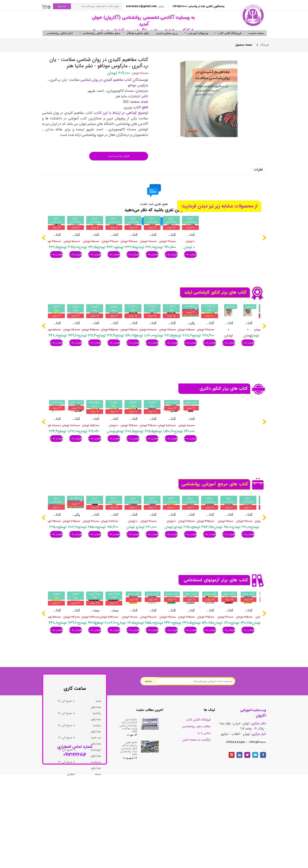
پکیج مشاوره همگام (138, 40)
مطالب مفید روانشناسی (196, 792)
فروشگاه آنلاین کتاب (230, 40)
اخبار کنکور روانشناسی (60, 40)
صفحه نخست (256, 40)
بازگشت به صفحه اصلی (197, 806)
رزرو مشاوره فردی (167, 40)
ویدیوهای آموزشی (198, 40)
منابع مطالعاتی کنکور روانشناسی (101, 40)
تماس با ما (204, 799)
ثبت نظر (154, 228)
